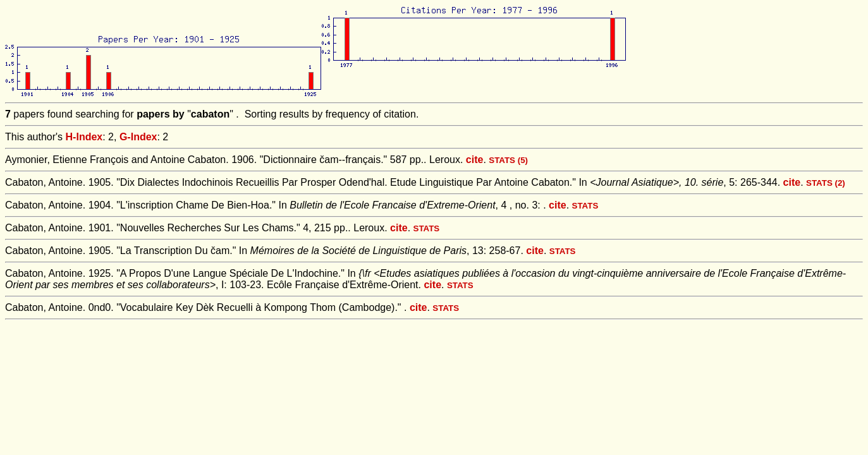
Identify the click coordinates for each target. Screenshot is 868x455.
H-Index (84, 137)
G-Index (138, 137)
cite (475, 160)
